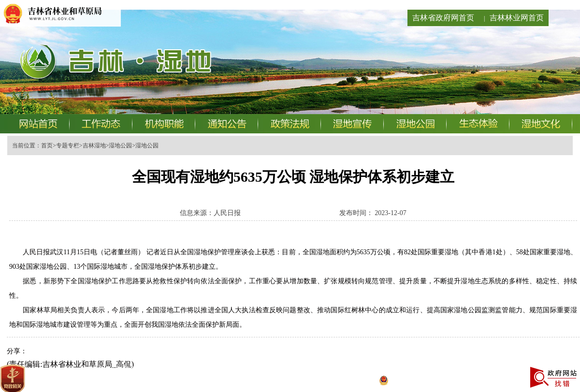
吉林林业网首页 (517, 18)
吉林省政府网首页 (443, 18)
